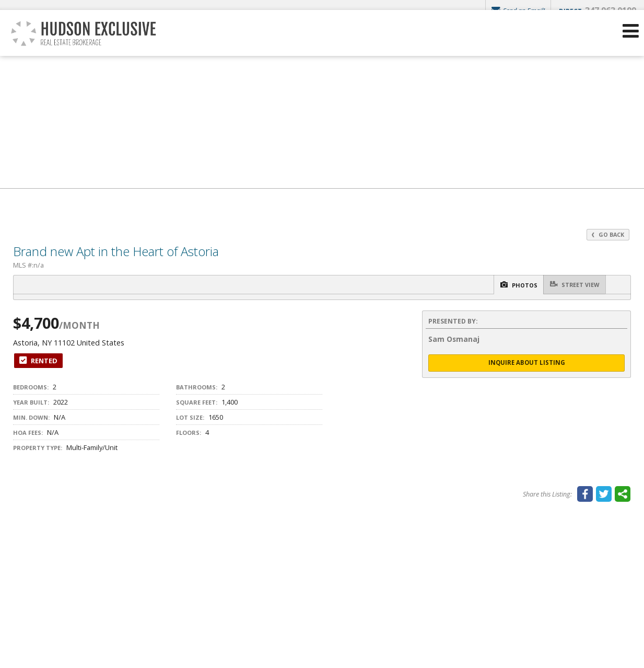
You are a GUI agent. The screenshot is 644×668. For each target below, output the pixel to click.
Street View (571, 285)
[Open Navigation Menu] (630, 47)
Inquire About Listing (526, 364)
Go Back (607, 234)
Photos (505, 285)
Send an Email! (516, 10)
